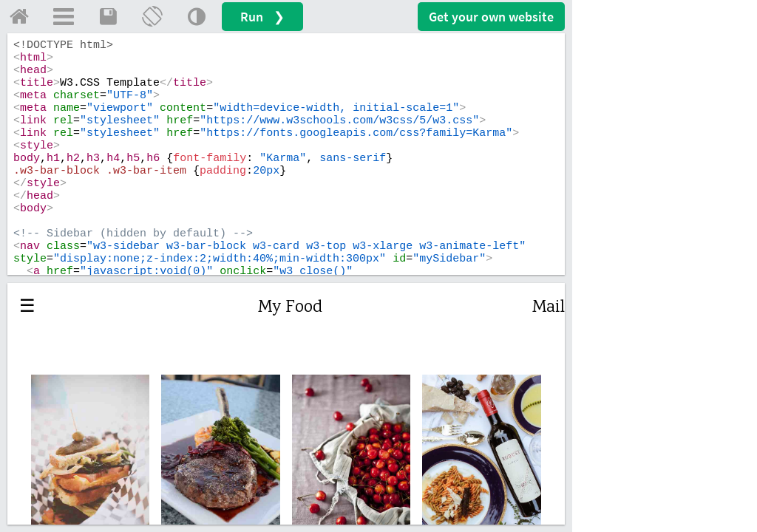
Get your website (491, 17)
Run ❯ (262, 17)
